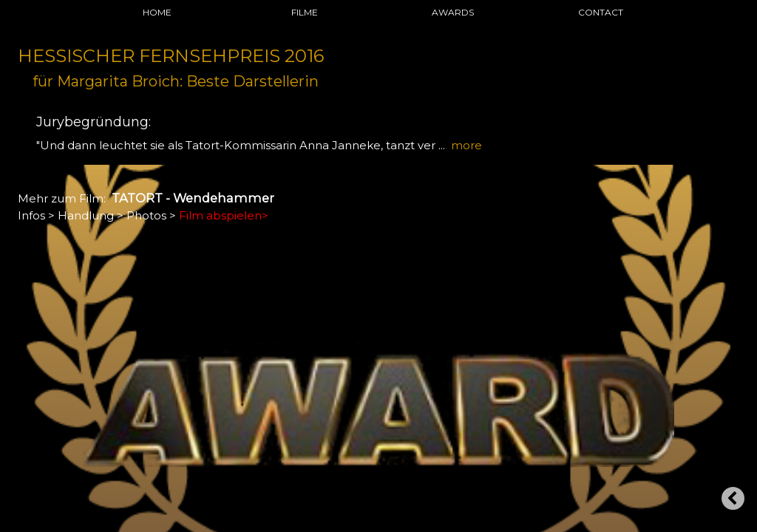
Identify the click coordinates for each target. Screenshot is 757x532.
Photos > (151, 215)
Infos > (36, 215)
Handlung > (91, 215)
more (466, 145)
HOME (157, 12)
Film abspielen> (224, 215)
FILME (305, 12)
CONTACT (601, 12)
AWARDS (453, 12)
